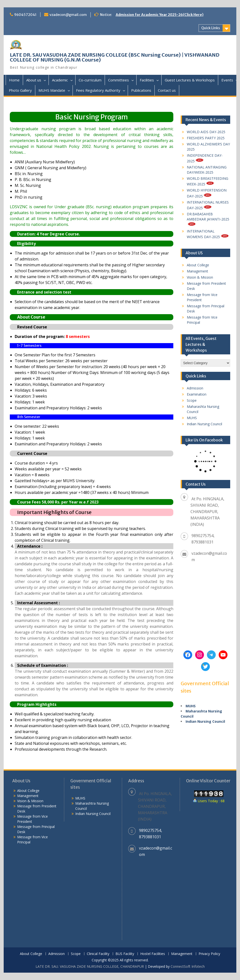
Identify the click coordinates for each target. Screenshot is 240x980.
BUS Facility (125, 954)
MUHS (192, 418)
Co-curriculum (90, 80)
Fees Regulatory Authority (98, 90)
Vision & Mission (200, 277)
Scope (192, 400)
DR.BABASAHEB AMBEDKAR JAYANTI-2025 (208, 219)
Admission (195, 388)
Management (197, 271)
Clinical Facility (98, 954)
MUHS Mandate (52, 90)
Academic (60, 80)
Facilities (147, 80)
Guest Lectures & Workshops (190, 80)
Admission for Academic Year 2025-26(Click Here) (160, 15)
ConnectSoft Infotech (188, 966)
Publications (141, 90)
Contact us (167, 90)
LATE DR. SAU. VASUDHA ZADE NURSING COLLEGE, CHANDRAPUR (90, 966)
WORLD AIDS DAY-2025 (206, 132)
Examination (197, 394)
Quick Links (211, 28)
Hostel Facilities (153, 954)
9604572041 (25, 15)
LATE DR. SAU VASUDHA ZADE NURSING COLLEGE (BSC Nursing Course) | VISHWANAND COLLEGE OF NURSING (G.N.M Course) (115, 57)
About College (198, 265)
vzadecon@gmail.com (68, 15)
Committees (119, 80)
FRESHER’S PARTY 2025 (206, 138)
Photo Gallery (20, 90)
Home (14, 80)
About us (34, 80)
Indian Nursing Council (204, 424)
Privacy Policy (209, 954)
